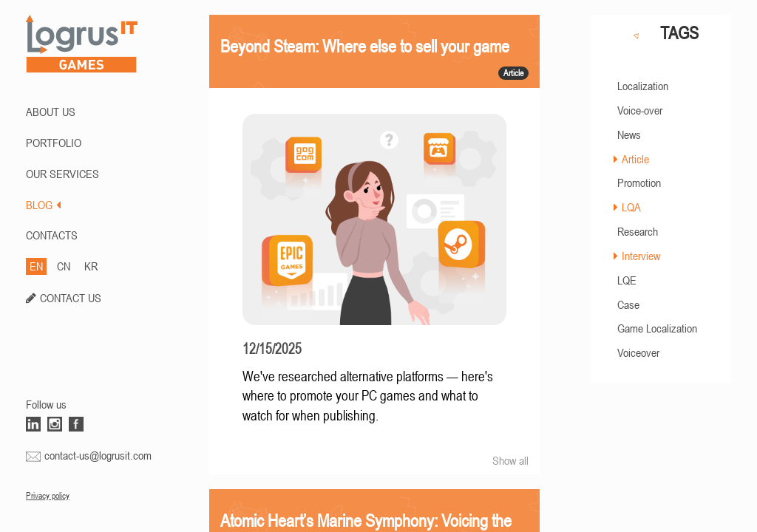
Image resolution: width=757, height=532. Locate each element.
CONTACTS (52, 235)
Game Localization (657, 328)
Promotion (639, 183)
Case (628, 304)
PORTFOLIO (54, 143)
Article (635, 159)
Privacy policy (48, 496)
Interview (641, 256)
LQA (631, 207)
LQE (627, 280)
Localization (643, 86)
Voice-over (640, 110)
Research (638, 231)
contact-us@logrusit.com (98, 455)
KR (91, 266)
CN (64, 266)
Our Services (62, 174)
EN (36, 266)
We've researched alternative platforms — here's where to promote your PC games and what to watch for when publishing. (368, 396)
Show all (510, 460)
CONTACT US (71, 298)
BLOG (43, 205)
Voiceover (638, 352)
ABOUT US (51, 112)
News (629, 134)
